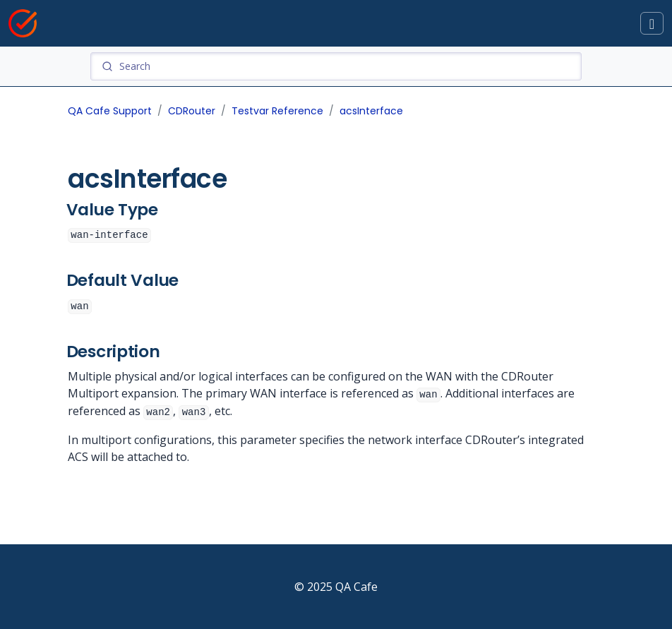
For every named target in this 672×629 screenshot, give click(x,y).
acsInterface (371, 111)
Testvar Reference (277, 111)
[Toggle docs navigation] (652, 24)
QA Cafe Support (110, 111)
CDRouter (192, 111)
